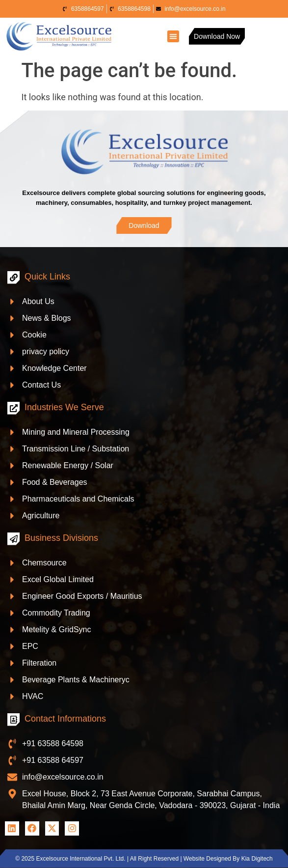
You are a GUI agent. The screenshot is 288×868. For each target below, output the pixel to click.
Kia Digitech (257, 859)
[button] (173, 36)
